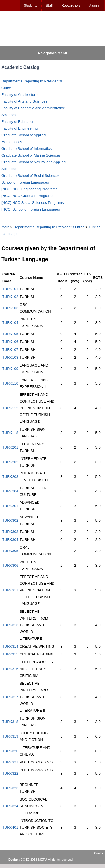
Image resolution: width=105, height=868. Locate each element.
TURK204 (10, 491)
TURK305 (10, 551)
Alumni (94, 6)
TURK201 (10, 447)
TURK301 (10, 506)
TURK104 (10, 323)
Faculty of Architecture (19, 95)
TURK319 (10, 736)
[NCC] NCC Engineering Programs (29, 189)
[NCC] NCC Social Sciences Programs (33, 203)
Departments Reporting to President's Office (49, 227)
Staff (49, 6)
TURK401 (10, 827)
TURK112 (10, 408)
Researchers (71, 6)
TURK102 (10, 297)
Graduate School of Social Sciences (30, 176)
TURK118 (10, 433)
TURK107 (10, 350)
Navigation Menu (52, 53)
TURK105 (10, 334)
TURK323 (10, 788)
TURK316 (10, 669)
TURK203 (10, 477)
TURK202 (10, 462)
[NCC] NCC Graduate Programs (27, 196)
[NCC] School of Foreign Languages (31, 209)
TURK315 (10, 654)
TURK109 (10, 369)
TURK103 (10, 308)
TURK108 (10, 357)
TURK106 (10, 342)
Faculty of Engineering (19, 128)
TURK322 (10, 773)
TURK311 (10, 590)
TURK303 (10, 532)
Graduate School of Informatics (26, 149)
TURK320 (10, 751)
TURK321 (10, 762)
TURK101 (10, 289)
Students (30, 6)
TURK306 (10, 565)
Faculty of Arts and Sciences (24, 101)
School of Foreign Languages (25, 182)
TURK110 (10, 383)
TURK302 (10, 520)
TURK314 (10, 646)
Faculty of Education (18, 122)
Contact (99, 853)
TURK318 (10, 722)
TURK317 (10, 697)
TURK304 (10, 540)
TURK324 (10, 806)
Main (5, 227)
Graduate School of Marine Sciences (31, 155)
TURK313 (10, 625)
